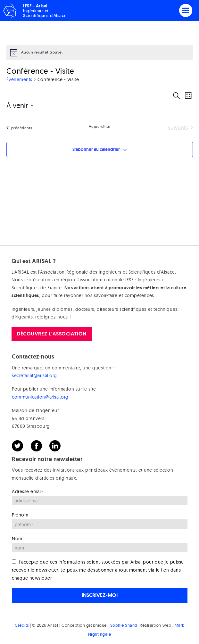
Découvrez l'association (52, 334)
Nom (17, 539)
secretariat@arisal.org (34, 376)
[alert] (100, 53)
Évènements (19, 79)
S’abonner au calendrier (96, 149)
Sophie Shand (124, 625)
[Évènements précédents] (19, 128)
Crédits (22, 625)
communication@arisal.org (40, 397)
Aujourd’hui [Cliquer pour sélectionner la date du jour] (100, 126)
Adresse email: (28, 491)
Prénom (20, 515)
